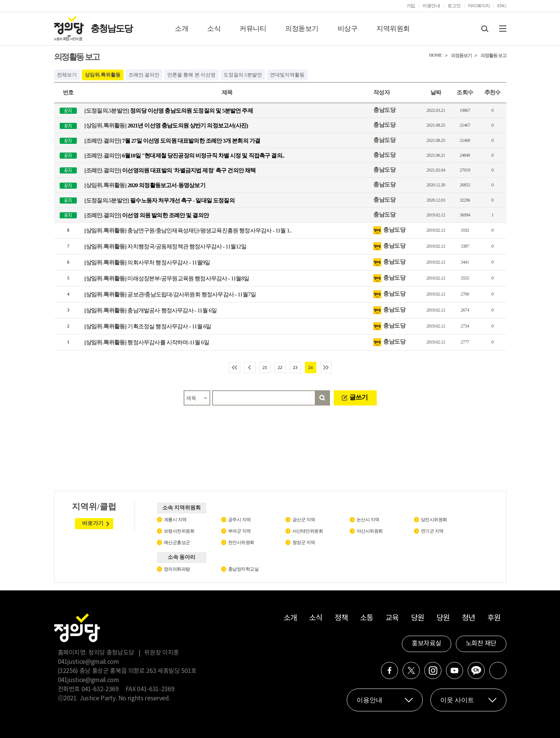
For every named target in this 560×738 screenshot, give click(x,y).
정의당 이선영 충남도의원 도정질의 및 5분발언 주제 (169, 111)
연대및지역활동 (287, 75)
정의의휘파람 (177, 569)
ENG (502, 6)
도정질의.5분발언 (243, 75)
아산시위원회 (370, 531)
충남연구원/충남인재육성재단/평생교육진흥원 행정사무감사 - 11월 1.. (188, 231)
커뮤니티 (253, 29)
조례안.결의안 (144, 75)
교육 (392, 618)
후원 (494, 618)
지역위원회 (393, 29)
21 (265, 367)
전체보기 (67, 75)
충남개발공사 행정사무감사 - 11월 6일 (151, 310)
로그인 (454, 6)
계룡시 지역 (175, 520)
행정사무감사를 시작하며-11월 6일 (147, 342)
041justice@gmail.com (88, 662)
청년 (469, 618)
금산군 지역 (304, 520)
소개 (182, 29)
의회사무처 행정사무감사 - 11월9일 (147, 262)
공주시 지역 (240, 520)
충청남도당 (111, 29)
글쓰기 (359, 397)
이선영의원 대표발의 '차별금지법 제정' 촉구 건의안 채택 (170, 170)
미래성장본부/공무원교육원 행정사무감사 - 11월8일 (167, 278)
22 (280, 367)
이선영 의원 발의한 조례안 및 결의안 (147, 215)
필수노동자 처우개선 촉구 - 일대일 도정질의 (159, 200)
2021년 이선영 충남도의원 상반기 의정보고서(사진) (166, 126)
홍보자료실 (427, 644)
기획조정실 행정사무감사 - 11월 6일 (148, 326)
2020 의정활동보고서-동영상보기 (145, 185)
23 (295, 367)
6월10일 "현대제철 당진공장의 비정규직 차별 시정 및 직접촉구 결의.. (184, 155)
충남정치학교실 (244, 569)
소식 (214, 29)
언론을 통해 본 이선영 (191, 75)
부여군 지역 (240, 531)
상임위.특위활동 (103, 75)
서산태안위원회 (308, 531)
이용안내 (431, 6)
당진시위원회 (434, 520)
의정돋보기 (302, 29)
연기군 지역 (432, 531)
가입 (411, 6)
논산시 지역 (368, 520)
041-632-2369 (100, 689)
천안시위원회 (241, 542)
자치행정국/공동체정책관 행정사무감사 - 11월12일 (165, 247)
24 (311, 367)
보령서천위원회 (179, 531)
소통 (367, 618)
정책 (341, 618)
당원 (418, 618)
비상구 (348, 29)
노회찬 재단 (481, 644)
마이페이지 (479, 6)
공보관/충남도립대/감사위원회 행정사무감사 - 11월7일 (170, 294)
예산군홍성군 (177, 542)
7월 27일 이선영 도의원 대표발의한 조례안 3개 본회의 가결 (172, 140)
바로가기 (93, 523)
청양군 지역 (304, 542)
